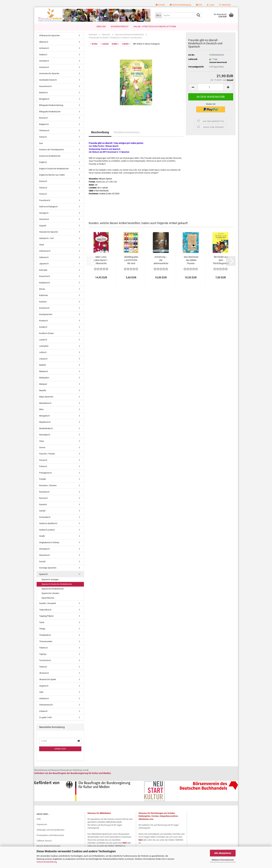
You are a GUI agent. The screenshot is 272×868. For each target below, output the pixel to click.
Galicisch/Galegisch (48, 207)
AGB (39, 819)
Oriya (41, 441)
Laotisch (43, 340)
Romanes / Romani (48, 485)
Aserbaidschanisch (48, 80)
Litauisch (43, 359)
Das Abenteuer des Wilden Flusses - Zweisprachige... (191, 260)
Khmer (42, 289)
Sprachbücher (48, 598)
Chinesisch (44, 130)
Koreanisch (44, 308)
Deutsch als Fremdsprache (51, 150)
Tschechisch (45, 660)
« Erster (94, 44)
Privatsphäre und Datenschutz (50, 835)
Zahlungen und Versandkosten (50, 830)
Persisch (43, 460)
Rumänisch (44, 492)
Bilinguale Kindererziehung (51, 105)
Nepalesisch (45, 422)
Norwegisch (45, 435)
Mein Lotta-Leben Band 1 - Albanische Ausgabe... (101, 260)
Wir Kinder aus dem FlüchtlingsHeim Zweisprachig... (221, 260)
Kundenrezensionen (127, 132)
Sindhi (42, 536)
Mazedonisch (45, 403)
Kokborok (43, 295)
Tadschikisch (45, 610)
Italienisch (44, 257)
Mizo (41, 409)
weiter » (115, 44)
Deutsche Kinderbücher (50, 156)
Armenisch (44, 67)
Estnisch (43, 181)
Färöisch (43, 188)
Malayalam (44, 378)
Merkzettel (225, 5)
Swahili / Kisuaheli (47, 603)
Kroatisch (43, 321)
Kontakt (160, 5)
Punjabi (43, 479)
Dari (41, 143)
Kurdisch (43, 327)
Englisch (43, 162)
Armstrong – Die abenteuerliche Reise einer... (161, 260)
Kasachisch (45, 276)
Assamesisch (45, 86)
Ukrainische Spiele (48, 679)
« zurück (105, 44)
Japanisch (44, 264)
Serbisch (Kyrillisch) (48, 523)
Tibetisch (43, 648)
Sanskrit (43, 504)
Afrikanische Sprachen (50, 35)
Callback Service (44, 841)
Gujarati (43, 226)
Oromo (42, 447)
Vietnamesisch (46, 705)
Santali (42, 511)
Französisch (45, 200)
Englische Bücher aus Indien (52, 175)
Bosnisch (43, 118)
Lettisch (43, 352)
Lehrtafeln (44, 346)
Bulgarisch (44, 124)
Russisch (43, 498)
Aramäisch (44, 61)
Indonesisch (45, 251)
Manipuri (43, 384)
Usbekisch (44, 698)
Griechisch (44, 219)
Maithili (42, 365)
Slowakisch (44, 549)
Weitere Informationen (223, 860)
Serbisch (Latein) (47, 530)
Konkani (43, 302)
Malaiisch (44, 371)
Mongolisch (44, 416)
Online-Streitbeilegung (180, 5)
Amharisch (44, 48)
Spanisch (43, 574)
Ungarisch (44, 686)
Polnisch (43, 466)
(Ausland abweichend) (218, 62)
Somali (42, 562)
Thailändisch (45, 635)
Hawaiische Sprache (49, 232)
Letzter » (126, 44)
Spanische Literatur (50, 593)
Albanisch (44, 42)
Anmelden (60, 749)
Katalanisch (45, 283)
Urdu (41, 692)
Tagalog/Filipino (46, 616)
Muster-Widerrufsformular (48, 846)
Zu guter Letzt (45, 717)
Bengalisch (44, 99)
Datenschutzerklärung (47, 862)
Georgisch (44, 213)
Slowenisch (44, 555)
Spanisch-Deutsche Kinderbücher (57, 584)
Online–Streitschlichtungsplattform (155, 27)
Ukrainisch (44, 673)
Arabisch (43, 55)
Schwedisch (45, 517)
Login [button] (210, 5)
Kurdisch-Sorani (46, 333)
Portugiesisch (45, 473)
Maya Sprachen (46, 397)
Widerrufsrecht (120, 27)
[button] (199, 5)
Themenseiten (46, 641)
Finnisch (43, 194)
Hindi (41, 245)
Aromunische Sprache (49, 73)
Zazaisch (43, 711)
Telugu (42, 629)
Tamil (42, 622)
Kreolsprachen (46, 314)
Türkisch (43, 667)
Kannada (43, 270)
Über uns (101, 27)
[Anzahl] (211, 87)
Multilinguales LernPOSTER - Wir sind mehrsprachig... (131, 260)
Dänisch (43, 137)
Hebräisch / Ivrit (46, 238)
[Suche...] (158, 15)
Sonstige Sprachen (48, 568)
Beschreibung (100, 132)
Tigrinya (43, 654)
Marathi (43, 390)
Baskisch (43, 93)
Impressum (42, 824)
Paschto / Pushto (47, 454)
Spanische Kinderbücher (53, 589)
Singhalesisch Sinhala (49, 542)
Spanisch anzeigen (50, 579)
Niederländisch (46, 428)
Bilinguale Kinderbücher (50, 112)
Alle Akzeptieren (223, 853)
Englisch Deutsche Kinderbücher (54, 169)
